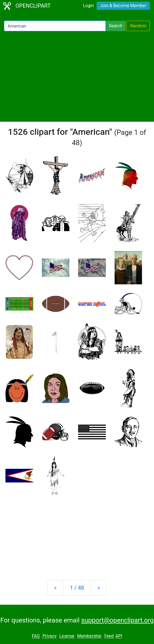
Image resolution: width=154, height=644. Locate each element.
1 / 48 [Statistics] (77, 588)
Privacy (50, 636)
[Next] (99, 588)
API (119, 636)
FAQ (36, 636)
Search (115, 26)
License (67, 636)
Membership (89, 636)
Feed (109, 636)
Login (88, 6)
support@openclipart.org (117, 620)
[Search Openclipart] (55, 26)
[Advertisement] (77, 76)
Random (138, 26)
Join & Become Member (123, 6)
